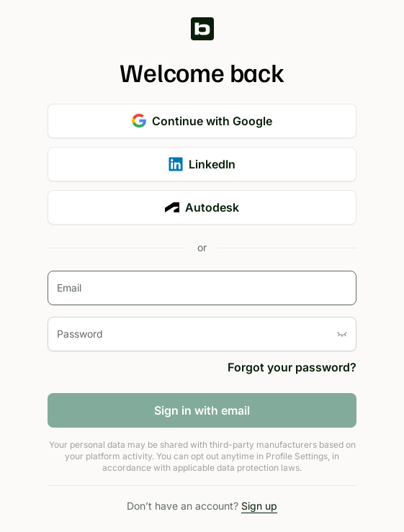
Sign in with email (202, 410)
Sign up (259, 506)
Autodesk (202, 207)
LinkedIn (202, 164)
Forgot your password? (292, 367)
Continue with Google (202, 121)
